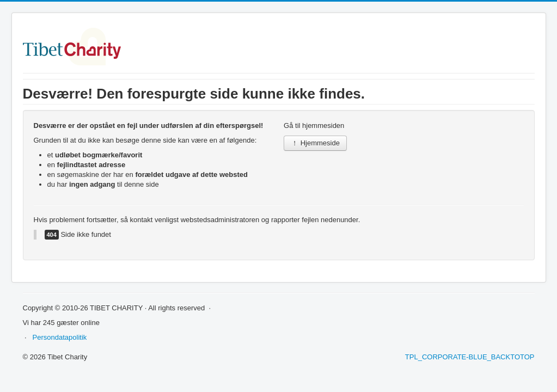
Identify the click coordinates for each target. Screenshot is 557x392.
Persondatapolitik (60, 337)
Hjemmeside (315, 143)
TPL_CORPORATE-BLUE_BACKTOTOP (470, 357)
